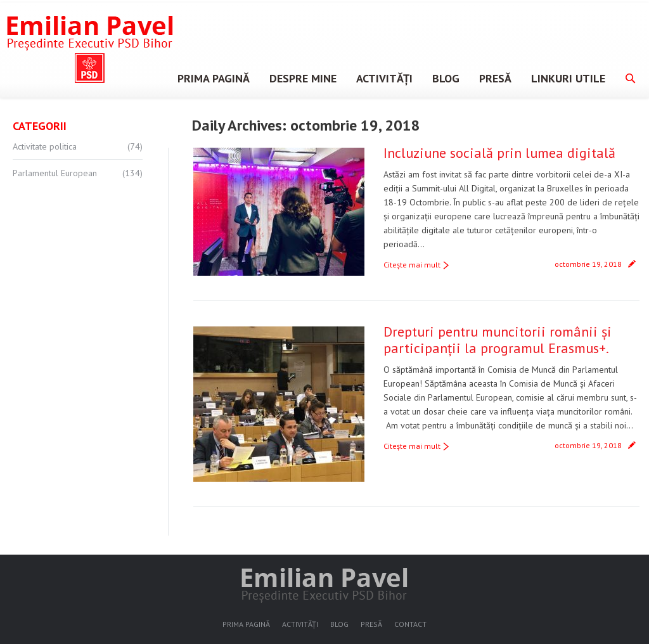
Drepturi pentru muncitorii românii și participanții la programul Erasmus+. (498, 340)
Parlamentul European (55, 173)
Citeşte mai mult (412, 265)
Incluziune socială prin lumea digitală (499, 153)
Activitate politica (45, 146)
